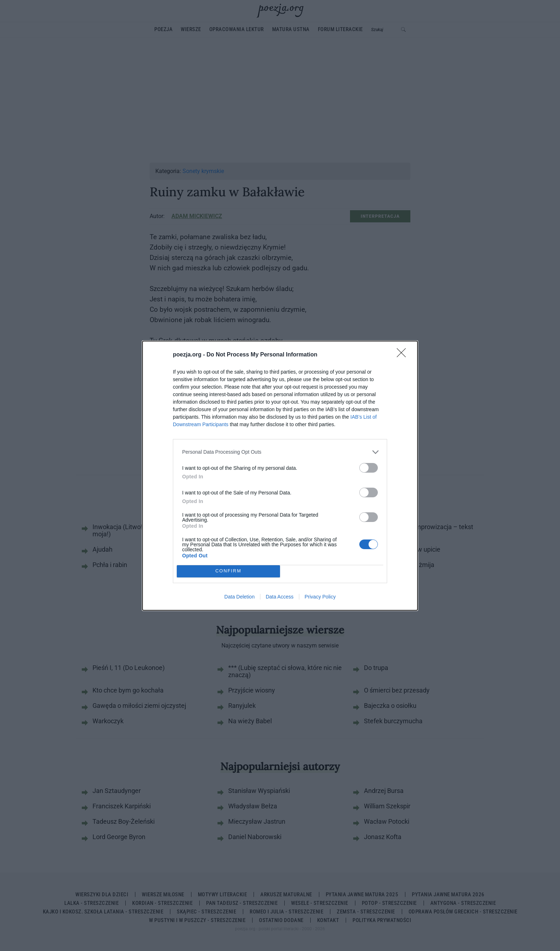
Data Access (280, 597)
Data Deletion (239, 597)
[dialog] (280, 476)
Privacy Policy (320, 597)
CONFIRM (228, 571)
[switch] (369, 468)
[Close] (404, 355)
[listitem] (280, 452)
